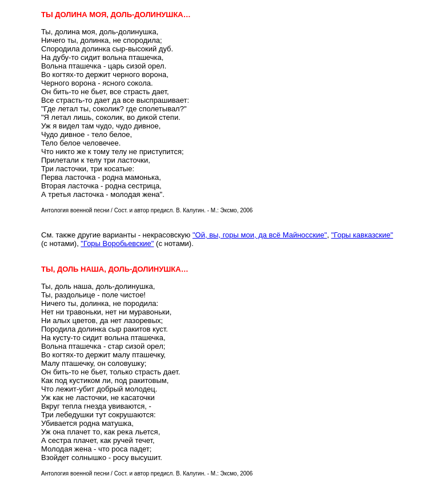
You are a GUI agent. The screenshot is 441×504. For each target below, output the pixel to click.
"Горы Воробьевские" (117, 243)
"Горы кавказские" (362, 235)
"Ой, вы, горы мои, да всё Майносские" (260, 235)
